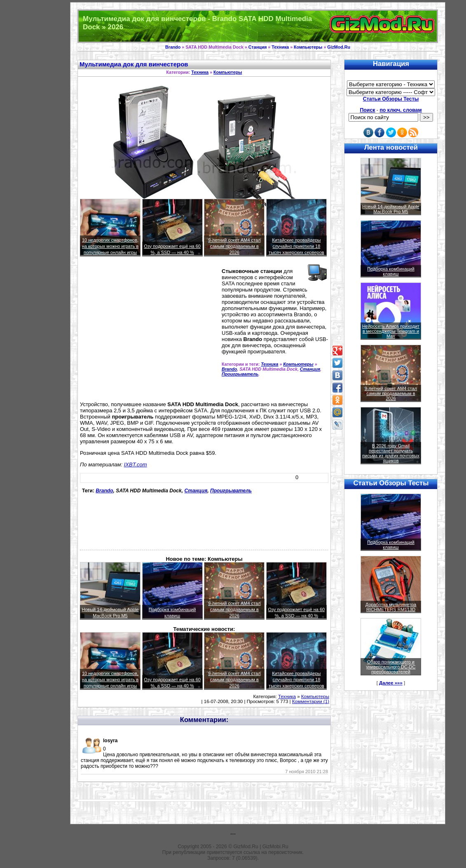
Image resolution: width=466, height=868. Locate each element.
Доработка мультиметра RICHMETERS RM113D (391, 607)
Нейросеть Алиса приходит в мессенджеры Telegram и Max (391, 331)
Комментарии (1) (311, 701)
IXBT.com (136, 465)
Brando (173, 47)
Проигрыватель (240, 374)
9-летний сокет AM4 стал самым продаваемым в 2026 (234, 246)
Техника (280, 47)
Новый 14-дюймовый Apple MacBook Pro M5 (391, 209)
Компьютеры (308, 47)
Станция (258, 47)
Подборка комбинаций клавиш (391, 271)
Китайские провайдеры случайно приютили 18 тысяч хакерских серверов (296, 246)
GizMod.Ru (339, 47)
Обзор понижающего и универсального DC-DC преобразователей (391, 667)
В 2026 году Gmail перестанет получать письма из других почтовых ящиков (391, 453)
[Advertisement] (149, 327)
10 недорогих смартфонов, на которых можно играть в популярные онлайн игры (110, 246)
